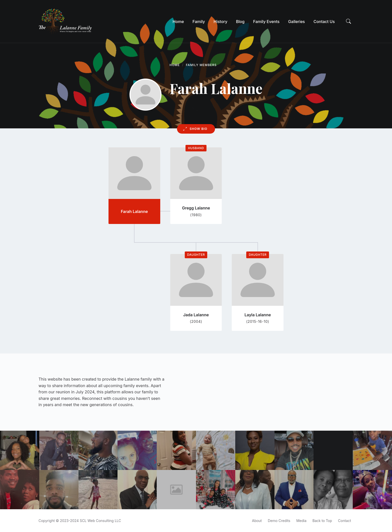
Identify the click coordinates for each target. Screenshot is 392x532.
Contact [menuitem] (344, 521)
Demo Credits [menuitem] (279, 521)
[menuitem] (178, 22)
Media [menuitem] (301, 521)
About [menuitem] (257, 521)
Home (175, 65)
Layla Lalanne (258, 315)
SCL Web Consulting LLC (100, 521)
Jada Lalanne (196, 315)
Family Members (201, 65)
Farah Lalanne (134, 211)
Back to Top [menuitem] (322, 521)
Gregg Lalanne (196, 208)
